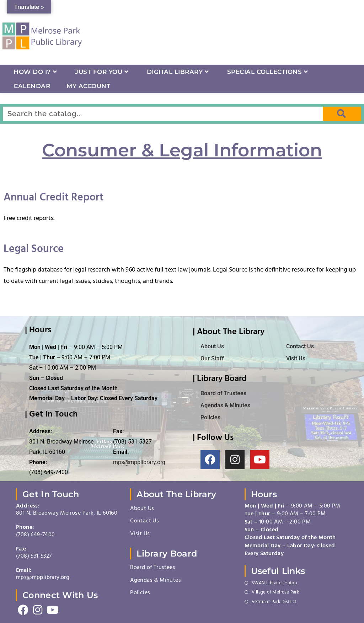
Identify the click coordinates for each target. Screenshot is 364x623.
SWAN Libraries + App (274, 584)
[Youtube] (52, 610)
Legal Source (34, 250)
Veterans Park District (274, 602)
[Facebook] (23, 610)
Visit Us (296, 358)
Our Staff (212, 358)
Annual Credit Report (53, 199)
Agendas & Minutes (156, 581)
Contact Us (300, 346)
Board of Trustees (153, 568)
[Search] (342, 114)
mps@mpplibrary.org (139, 462)
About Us (212, 346)
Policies (140, 593)
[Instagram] (38, 610)
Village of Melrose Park (275, 593)
